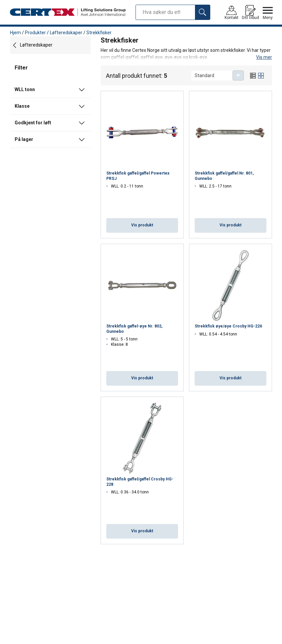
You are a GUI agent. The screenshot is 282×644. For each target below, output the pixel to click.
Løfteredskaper (66, 33)
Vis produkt (142, 225)
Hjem (15, 33)
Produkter (35, 33)
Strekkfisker (99, 33)
